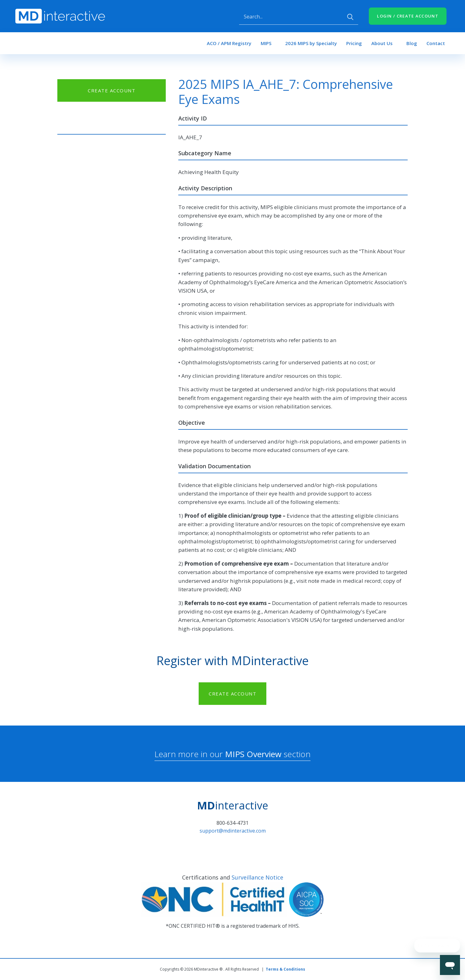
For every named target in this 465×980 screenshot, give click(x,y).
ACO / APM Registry (229, 43)
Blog (412, 43)
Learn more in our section (232, 754)
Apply (350, 17)
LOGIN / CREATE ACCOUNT (408, 16)
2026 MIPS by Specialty (311, 43)
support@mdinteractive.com (233, 831)
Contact (436, 43)
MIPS (266, 43)
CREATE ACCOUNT (112, 90)
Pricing (354, 43)
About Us (382, 43)
